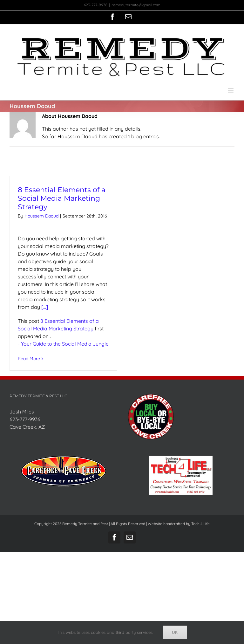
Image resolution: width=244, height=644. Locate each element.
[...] (45, 307)
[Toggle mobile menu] (231, 90)
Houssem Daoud (41, 216)
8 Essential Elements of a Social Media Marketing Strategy (62, 198)
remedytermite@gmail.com (136, 5)
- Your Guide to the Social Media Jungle (63, 344)
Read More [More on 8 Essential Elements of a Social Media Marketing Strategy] (29, 359)
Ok (175, 632)
